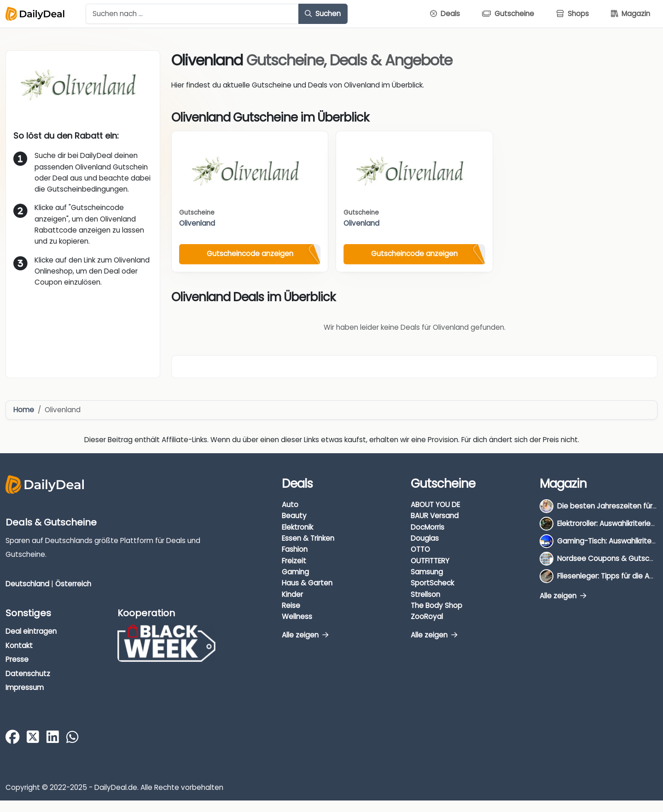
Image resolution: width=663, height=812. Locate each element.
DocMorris (427, 527)
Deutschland (27, 584)
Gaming (295, 572)
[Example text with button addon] (192, 14)
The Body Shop (436, 605)
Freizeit (294, 561)
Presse (17, 659)
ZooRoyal (427, 616)
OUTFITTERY (430, 561)
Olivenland (197, 223)
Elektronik (297, 527)
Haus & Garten (307, 583)
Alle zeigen (305, 635)
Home (24, 410)
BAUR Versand (435, 516)
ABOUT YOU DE (435, 505)
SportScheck (432, 583)
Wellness (297, 616)
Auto (290, 505)
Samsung (427, 572)
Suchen (323, 14)
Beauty (294, 516)
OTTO (420, 549)
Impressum (25, 687)
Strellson (425, 594)
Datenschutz (28, 674)
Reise (291, 605)
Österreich (73, 584)
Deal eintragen (31, 631)
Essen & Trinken (308, 538)
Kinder (292, 594)
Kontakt (19, 646)
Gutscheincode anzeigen (250, 254)
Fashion (295, 549)
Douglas (425, 538)
